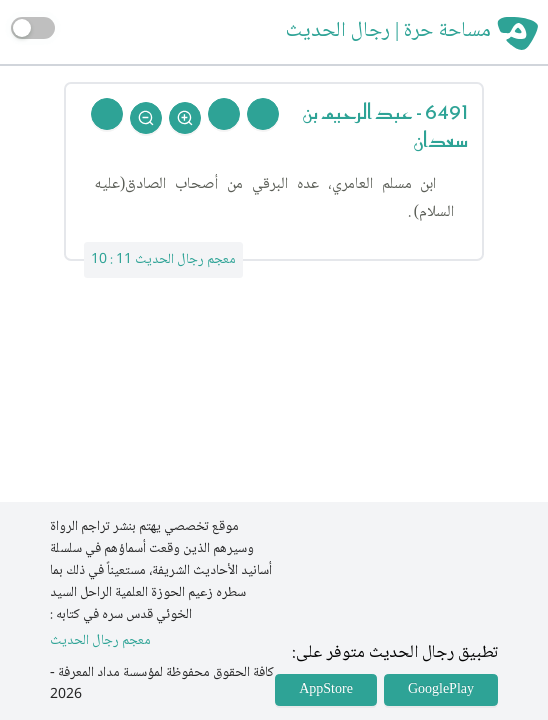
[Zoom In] (185, 118)
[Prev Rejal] (263, 114)
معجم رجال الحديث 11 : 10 (163, 260)
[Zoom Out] (146, 118)
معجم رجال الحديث (100, 641)
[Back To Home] (107, 114)
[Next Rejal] (224, 114)
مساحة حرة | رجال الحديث (388, 32)
